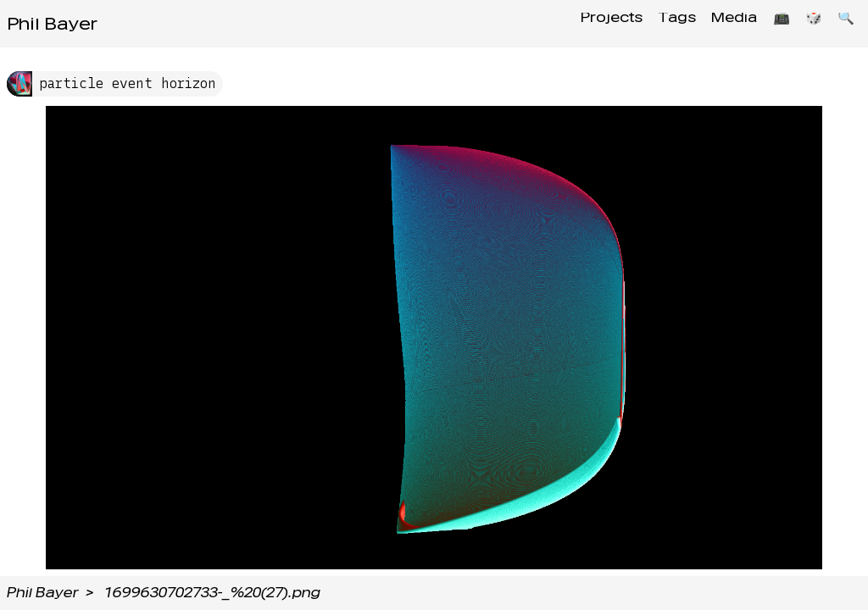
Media (720, 23)
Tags (657, 23)
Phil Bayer (52, 24)
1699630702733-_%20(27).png (212, 593)
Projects (587, 23)
